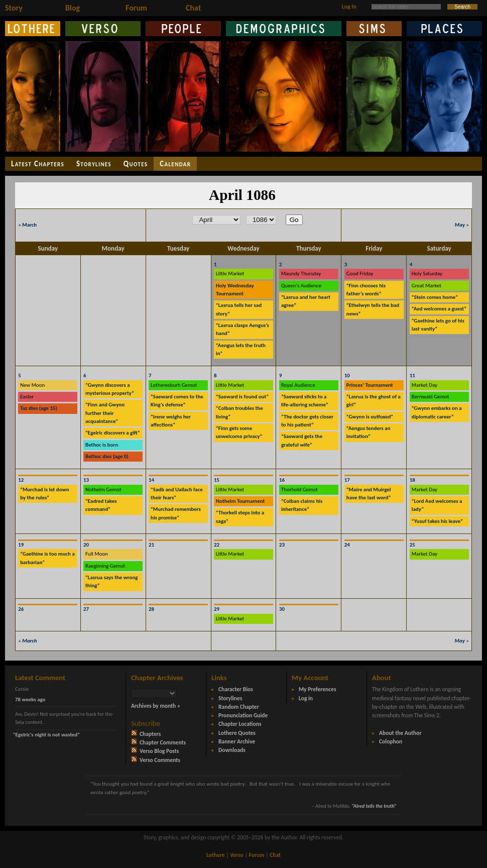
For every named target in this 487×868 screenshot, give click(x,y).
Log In (349, 7)
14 (151, 480)
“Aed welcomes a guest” (439, 309)
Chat (193, 8)
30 (282, 609)
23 (282, 545)
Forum (136, 8)
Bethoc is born (102, 445)
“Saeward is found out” (242, 397)
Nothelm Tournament (240, 501)
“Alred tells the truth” (374, 806)
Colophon (391, 741)
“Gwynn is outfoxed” (370, 417)
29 (217, 609)
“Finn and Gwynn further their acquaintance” (105, 413)
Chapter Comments (158, 742)
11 (412, 375)
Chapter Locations (240, 724)
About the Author (400, 733)
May (460, 225)
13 (86, 480)
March (29, 225)
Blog (73, 8)
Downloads (232, 750)
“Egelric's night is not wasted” (46, 735)
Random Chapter (239, 707)
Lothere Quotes (237, 733)
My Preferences (318, 689)
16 (282, 480)
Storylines (94, 164)
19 (21, 545)
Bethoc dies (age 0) (107, 456)
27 (86, 609)
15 (217, 480)
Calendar (175, 164)
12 (21, 480)
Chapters (146, 734)
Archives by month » (156, 706)
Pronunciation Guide (243, 715)
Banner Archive (237, 741)
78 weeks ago (30, 699)
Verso (237, 855)
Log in (306, 698)
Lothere (216, 855)
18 (412, 480)
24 (347, 545)
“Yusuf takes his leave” (437, 521)
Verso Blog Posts (155, 751)
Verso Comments (156, 760)
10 (347, 375)
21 (151, 545)
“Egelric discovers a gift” (113, 433)
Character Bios (236, 689)
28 (151, 609)
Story (14, 8)
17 (347, 480)
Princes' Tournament (370, 385)
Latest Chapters (38, 164)
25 (412, 545)
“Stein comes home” (435, 297)
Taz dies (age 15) (39, 408)
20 (86, 545)
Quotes (136, 164)
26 (21, 609)
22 (217, 545)
